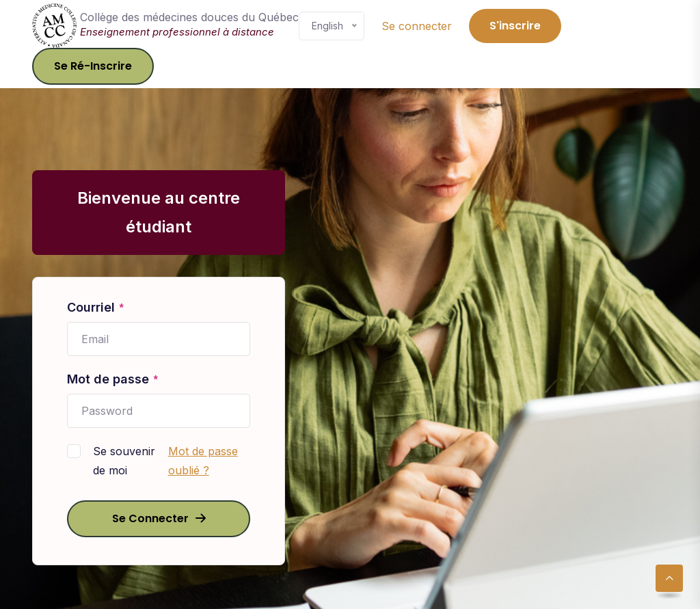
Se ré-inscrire (93, 66)
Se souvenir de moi (124, 461)
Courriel (96, 308)
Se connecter (417, 26)
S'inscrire (515, 26)
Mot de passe (113, 380)
